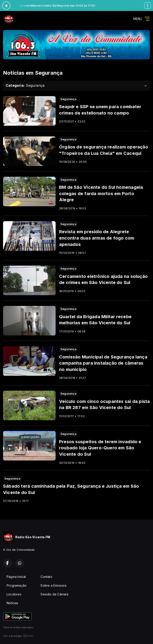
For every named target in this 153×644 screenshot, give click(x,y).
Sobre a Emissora (53, 585)
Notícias (12, 603)
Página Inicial (16, 577)
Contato (46, 577)
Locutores (14, 594)
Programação (17, 585)
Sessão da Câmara (54, 594)
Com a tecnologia (18, 636)
